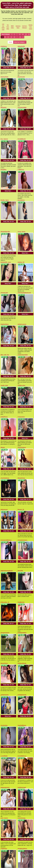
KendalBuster (22, 117)
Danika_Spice (5, 163)
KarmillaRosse (22, 586)
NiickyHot (4, 93)
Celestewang (21, 633)
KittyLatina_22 (5, 469)
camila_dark (4, 304)
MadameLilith (5, 797)
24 (20, 37)
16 (5, 37)
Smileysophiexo (22, 751)
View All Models (6, 34)
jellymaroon (4, 399)
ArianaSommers (22, 422)
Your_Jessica (22, 727)
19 (14, 37)
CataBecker (21, 469)
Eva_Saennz (4, 117)
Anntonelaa (4, 563)
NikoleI (3, 351)
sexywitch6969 (22, 93)
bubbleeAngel (22, 610)
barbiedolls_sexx (6, 210)
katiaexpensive (5, 610)
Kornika (3, 680)
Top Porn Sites (8, 27)
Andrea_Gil (21, 210)
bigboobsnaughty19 (7, 445)
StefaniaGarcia (5, 703)
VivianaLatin (4, 234)
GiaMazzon (4, 774)
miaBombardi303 (23, 281)
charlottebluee (5, 374)
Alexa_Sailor (21, 703)
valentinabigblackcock (24, 234)
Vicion (3, 751)
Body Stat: (9, 60)
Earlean (20, 680)
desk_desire (4, 633)
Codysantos (21, 328)
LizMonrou (21, 140)
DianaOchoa (21, 374)
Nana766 (20, 445)
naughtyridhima (22, 656)
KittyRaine (4, 46)
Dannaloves (21, 163)
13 (26, 34)
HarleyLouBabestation (7, 727)
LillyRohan (4, 656)
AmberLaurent (22, 258)
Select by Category (20, 42)
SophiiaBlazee (22, 563)
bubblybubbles (22, 492)
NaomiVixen (4, 515)
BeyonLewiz (21, 70)
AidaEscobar (21, 304)
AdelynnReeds (22, 515)
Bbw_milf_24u (5, 281)
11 (20, 34)
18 (11, 37)
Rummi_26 (21, 399)
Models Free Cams (31, 27)
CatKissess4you (22, 774)
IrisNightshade (22, 539)
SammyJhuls (5, 70)
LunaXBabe (4, 586)
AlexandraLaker (5, 187)
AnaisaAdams (22, 351)
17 (8, 37)
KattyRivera (4, 328)
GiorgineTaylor (5, 492)
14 (29, 34)
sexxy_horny (21, 187)
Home (10, 42)
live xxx (27, 839)
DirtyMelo (4, 140)
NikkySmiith (21, 46)
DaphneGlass (5, 258)
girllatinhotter (5, 539)
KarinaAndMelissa (6, 422)
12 (23, 34)
